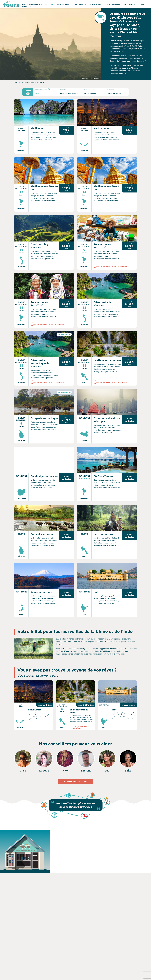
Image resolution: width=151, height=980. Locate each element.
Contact (142, 4)
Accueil (16, 82)
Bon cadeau (129, 4)
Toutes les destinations (28, 82)
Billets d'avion (63, 4)
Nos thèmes (95, 4)
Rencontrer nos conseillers (76, 781)
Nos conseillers (113, 4)
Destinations (79, 4)
